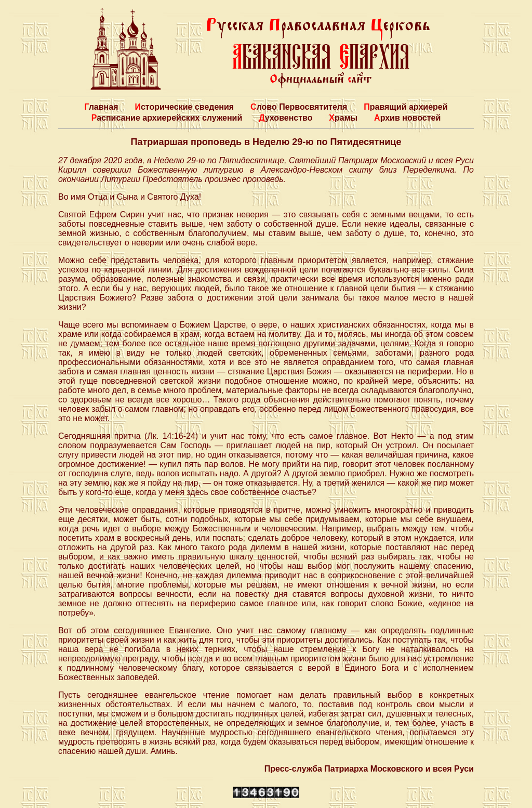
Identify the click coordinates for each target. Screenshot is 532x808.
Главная (101, 107)
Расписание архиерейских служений (167, 118)
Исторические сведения (184, 107)
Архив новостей (407, 118)
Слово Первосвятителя (299, 107)
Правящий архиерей (405, 107)
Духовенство (285, 118)
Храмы (343, 118)
